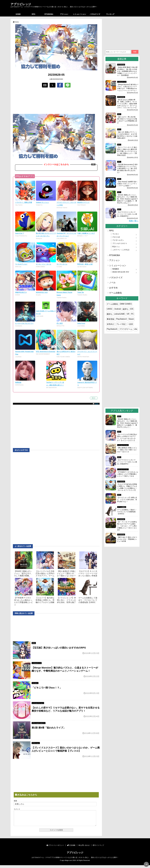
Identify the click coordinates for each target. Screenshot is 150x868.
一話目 (130, 324)
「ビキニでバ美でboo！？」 (47, 688)
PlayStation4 (121, 319)
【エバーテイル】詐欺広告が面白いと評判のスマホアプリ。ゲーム (45, 573)
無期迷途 (18, 382)
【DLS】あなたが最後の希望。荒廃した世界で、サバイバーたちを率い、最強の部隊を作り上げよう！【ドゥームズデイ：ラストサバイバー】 (127, 104)
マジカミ (35, 683)
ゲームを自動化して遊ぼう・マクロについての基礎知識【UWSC (88, 600)
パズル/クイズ (95, 14)
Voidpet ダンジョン (42, 202)
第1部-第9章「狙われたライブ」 (49, 728)
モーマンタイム (62, 264)
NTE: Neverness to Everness (46, 351)
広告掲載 (71, 848)
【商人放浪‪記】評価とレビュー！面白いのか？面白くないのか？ (66, 573)
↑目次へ (94, 398)
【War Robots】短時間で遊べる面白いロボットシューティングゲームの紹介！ (127, 184)
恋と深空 (60, 323)
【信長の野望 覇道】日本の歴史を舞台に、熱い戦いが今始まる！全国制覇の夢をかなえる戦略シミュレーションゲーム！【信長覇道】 (127, 71)
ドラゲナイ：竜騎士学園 (24, 202)
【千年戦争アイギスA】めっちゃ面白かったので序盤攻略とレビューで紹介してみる (128, 474)
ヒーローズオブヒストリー (24, 323)
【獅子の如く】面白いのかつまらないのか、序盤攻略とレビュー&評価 (127, 539)
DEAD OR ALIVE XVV (121, 272)
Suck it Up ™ (20, 233)
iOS (132, 309)
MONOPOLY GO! (42, 292)
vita (136, 329)
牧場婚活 (116, 269)
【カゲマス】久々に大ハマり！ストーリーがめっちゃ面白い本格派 (88, 573)
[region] (56, 101)
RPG (34, 14)
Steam (131, 319)
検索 (135, 52)
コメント (17, 809)
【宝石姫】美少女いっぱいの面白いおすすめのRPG (59, 648)
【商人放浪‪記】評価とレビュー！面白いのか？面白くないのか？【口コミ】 (127, 450)
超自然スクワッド (83, 202)
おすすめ (113, 288)
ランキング (110, 14)
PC (132, 314)
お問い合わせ (84, 848)
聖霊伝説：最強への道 (85, 264)
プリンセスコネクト (39, 723)
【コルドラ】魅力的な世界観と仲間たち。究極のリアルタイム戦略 (45, 600)
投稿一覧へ (134, 221)
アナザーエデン (118, 240)
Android (118, 309)
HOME (18, 14)
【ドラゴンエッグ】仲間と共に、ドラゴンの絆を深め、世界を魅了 (66, 600)
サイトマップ (98, 848)
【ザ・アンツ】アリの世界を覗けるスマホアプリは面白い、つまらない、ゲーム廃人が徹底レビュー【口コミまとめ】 (127, 526)
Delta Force (81, 323)
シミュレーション (80, 14)
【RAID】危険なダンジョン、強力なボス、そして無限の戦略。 (23, 573)
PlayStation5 (112, 329)
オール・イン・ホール (44, 264)
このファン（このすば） (121, 250)
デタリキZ (116, 237)
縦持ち (126, 309)
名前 (15, 801)
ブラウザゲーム (126, 329)
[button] (45, 85)
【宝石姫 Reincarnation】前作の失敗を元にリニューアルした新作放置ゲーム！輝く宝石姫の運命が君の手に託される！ (127, 168)
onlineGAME (120, 314)
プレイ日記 (121, 324)
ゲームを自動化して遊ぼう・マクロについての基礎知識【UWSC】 (127, 512)
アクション (64, 14)
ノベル (112, 283)
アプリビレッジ (21, 4)
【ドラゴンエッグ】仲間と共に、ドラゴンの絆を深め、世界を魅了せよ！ (127, 500)
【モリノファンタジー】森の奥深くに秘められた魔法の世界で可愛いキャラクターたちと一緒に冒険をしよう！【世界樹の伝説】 (127, 151)
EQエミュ (116, 247)
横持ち (110, 314)
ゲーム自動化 (116, 293)
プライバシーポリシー (55, 848)
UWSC (110, 309)
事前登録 (111, 319)
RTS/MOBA (49, 14)
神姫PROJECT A (21, 292)
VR (128, 314)
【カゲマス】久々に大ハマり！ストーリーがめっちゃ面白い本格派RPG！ (127, 214)
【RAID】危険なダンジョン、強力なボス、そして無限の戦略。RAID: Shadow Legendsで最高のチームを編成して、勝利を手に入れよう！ (127, 199)
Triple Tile (81, 292)
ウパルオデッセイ (21, 264)
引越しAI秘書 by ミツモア (86, 233)
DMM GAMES (126, 304)
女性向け (111, 324)
